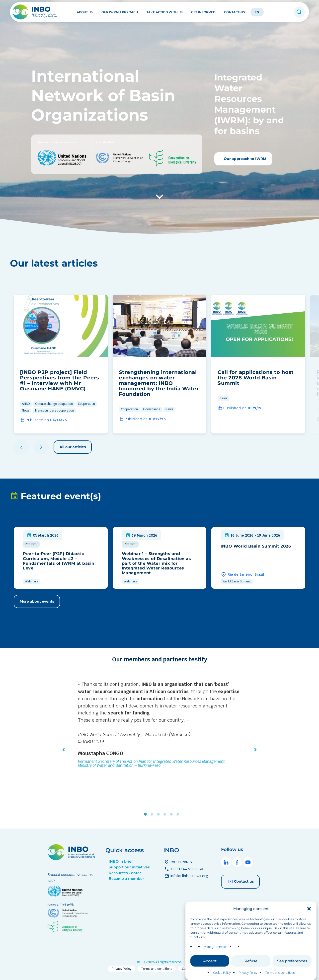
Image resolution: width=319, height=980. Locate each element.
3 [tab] (159, 814)
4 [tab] (166, 814)
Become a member (126, 879)
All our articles (73, 447)
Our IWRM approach (120, 12)
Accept (210, 971)
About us (85, 12)
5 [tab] (172, 814)
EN (257, 12)
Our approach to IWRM (244, 159)
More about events (37, 601)
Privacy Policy (121, 969)
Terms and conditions (157, 969)
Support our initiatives (129, 867)
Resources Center (125, 873)
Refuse (251, 971)
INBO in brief (121, 861)
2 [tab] (153, 814)
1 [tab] (147, 814)
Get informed (203, 12)
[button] (309, 919)
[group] (61, 364)
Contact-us (235, 12)
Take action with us (165, 12)
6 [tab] (179, 814)
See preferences (292, 971)
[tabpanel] (159, 725)
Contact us (240, 882)
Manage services (216, 957)
